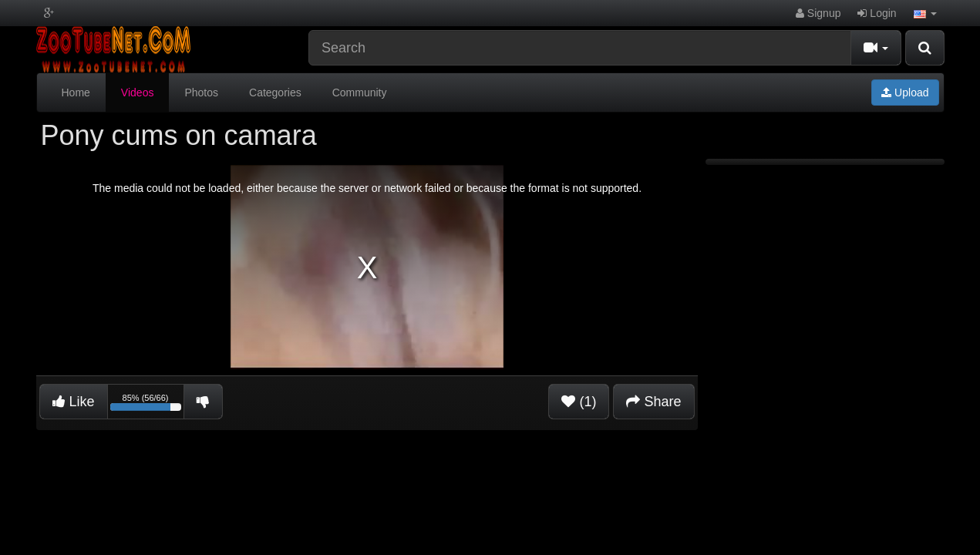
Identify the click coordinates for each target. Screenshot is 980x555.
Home (76, 92)
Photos (201, 92)
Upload (905, 92)
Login (877, 13)
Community (360, 92)
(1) (579, 402)
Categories (275, 92)
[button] (925, 13)
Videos (138, 92)
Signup (818, 13)
